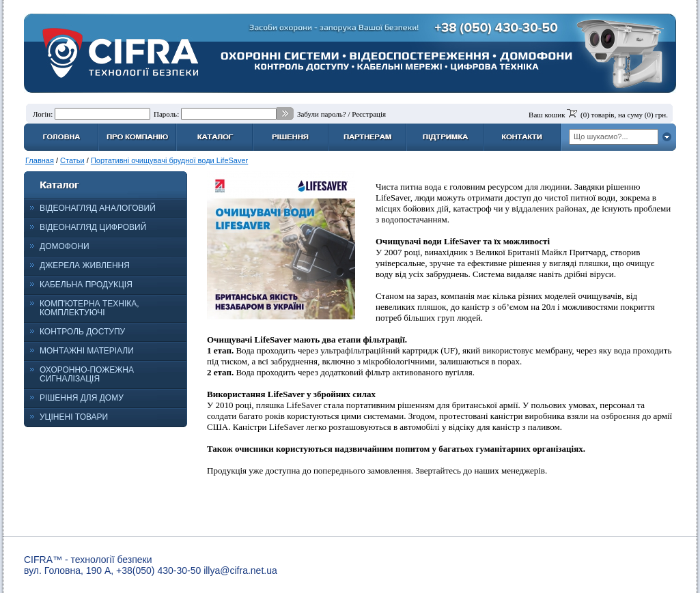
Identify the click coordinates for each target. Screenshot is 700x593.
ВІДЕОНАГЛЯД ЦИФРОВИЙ (93, 227)
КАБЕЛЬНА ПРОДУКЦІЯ (86, 285)
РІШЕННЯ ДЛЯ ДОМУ (82, 398)
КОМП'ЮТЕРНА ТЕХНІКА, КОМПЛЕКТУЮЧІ (89, 308)
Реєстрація (369, 114)
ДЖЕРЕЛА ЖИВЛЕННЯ (85, 265)
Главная (40, 160)
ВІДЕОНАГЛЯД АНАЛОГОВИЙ (98, 208)
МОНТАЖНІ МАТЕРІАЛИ (87, 351)
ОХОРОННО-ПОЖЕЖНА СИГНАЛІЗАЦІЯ (87, 374)
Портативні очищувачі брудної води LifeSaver (169, 160)
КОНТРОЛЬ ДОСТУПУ (82, 332)
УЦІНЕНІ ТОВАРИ (74, 417)
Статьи (72, 160)
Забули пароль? (322, 114)
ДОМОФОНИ (65, 246)
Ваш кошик (547, 115)
